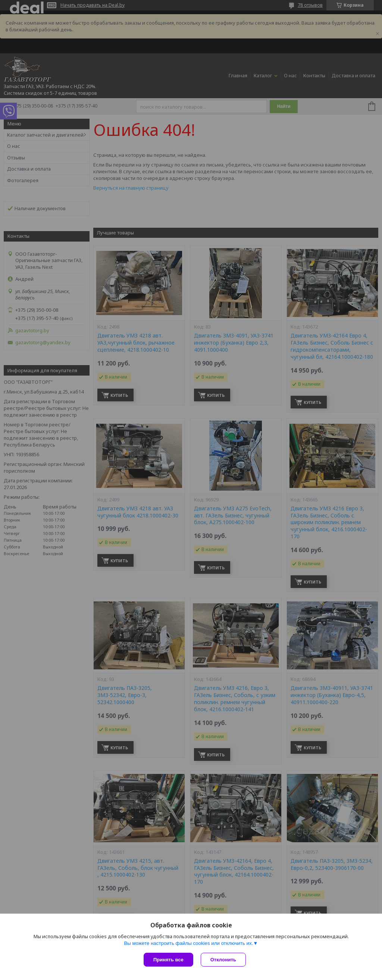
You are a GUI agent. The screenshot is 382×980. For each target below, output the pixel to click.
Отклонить (223, 960)
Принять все (168, 960)
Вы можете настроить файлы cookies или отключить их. (188, 943)
